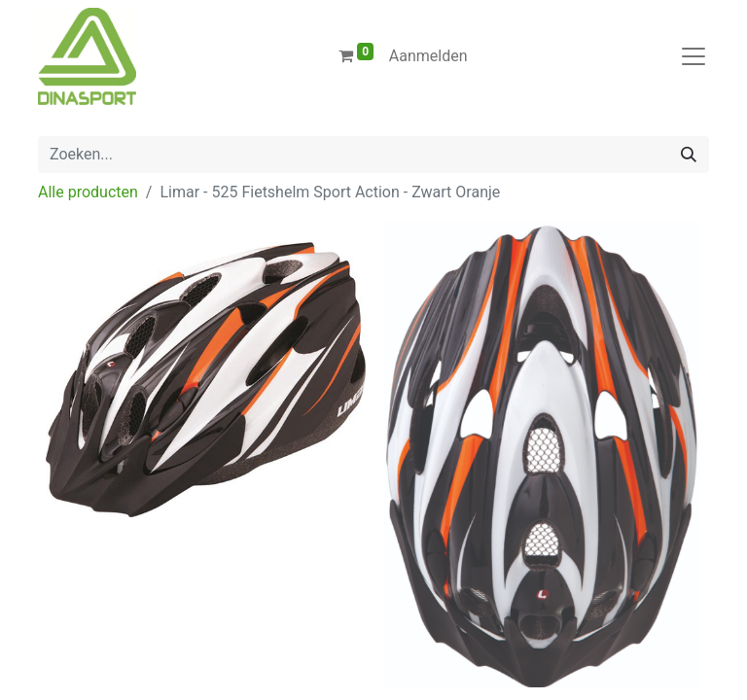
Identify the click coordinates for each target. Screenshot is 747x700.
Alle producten (88, 192)
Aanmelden (428, 56)
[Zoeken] (689, 155)
